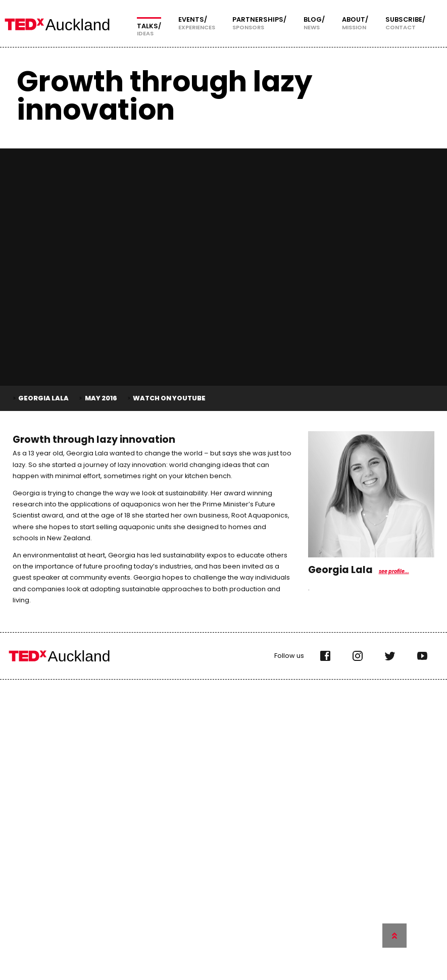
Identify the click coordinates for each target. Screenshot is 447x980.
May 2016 (101, 398)
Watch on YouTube (169, 398)
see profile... (394, 571)
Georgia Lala (43, 398)
